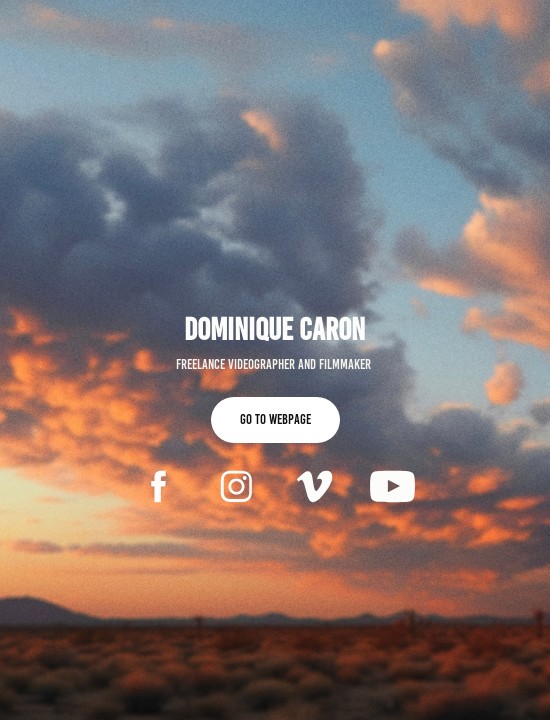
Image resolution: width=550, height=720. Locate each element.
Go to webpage (275, 419)
